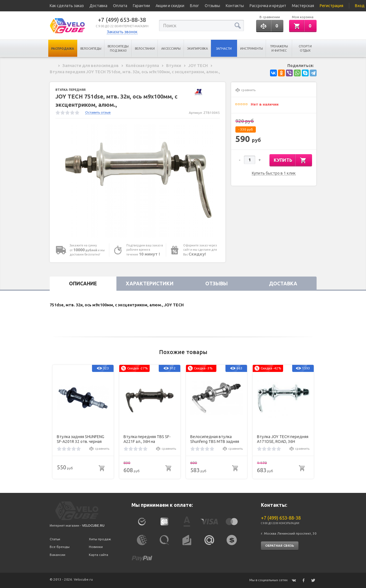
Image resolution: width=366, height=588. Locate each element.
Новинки (96, 547)
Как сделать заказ (67, 6)
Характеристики (150, 283)
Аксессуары (171, 49)
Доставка (98, 6)
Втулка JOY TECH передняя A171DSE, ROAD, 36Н (283, 439)
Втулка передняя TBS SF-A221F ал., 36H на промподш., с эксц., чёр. (147, 439)
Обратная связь (280, 546)
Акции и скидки (170, 6)
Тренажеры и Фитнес (279, 48)
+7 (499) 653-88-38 (122, 20)
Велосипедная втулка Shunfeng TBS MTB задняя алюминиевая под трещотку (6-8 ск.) (215, 439)
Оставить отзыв (98, 112)
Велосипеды (91, 49)
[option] (138, 181)
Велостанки (145, 49)
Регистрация (332, 6)
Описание (83, 283)
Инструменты (252, 49)
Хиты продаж (100, 539)
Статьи (55, 539)
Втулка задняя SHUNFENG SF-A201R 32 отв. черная (80, 439)
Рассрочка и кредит (268, 6)
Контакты (235, 6)
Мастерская (303, 6)
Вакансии (57, 555)
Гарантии (141, 6)
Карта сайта (99, 555)
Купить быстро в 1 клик (274, 173)
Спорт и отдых (305, 48)
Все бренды (60, 547)
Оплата (120, 6)
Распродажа (63, 49)
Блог (194, 6)
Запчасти (224, 49)
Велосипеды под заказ (118, 48)
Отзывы (212, 6)
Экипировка (197, 49)
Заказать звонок (122, 32)
